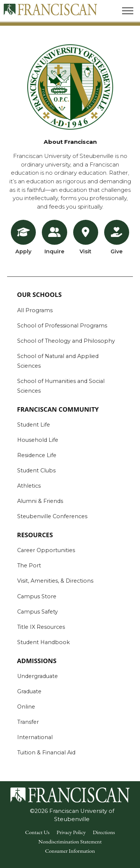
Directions (104, 832)
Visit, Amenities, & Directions (55, 581)
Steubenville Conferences (52, 516)
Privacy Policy (71, 832)
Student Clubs (36, 471)
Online (26, 707)
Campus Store (37, 596)
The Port (29, 566)
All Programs (35, 310)
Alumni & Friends (40, 501)
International (35, 737)
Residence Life (37, 455)
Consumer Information (70, 851)
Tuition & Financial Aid (46, 753)
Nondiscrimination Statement (70, 841)
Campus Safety (38, 612)
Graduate (29, 691)
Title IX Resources (41, 627)
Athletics (29, 486)
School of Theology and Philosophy (66, 341)
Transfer (28, 722)
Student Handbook (43, 642)
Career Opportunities (46, 550)
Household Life (38, 440)
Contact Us (37, 832)
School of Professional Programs (62, 326)
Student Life (34, 425)
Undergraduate (38, 676)
